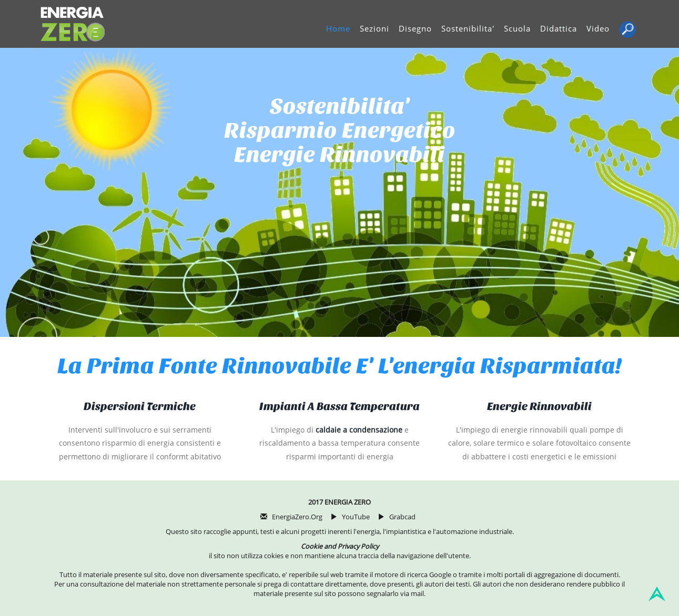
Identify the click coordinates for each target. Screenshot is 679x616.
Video (598, 29)
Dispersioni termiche (140, 406)
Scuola (517, 29)
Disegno (415, 29)
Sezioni (374, 29)
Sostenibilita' (468, 29)
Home (338, 29)
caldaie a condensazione (359, 430)
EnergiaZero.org (297, 517)
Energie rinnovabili (539, 406)
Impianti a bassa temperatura (339, 406)
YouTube (356, 517)
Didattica (559, 29)
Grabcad (402, 517)
